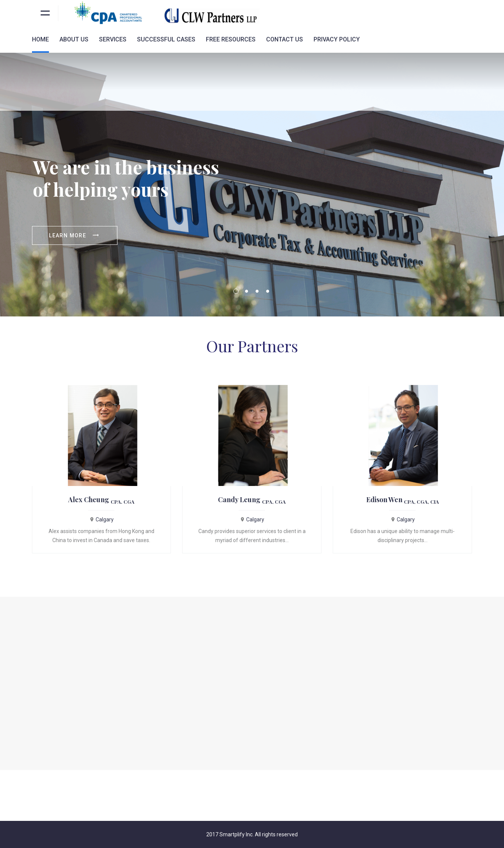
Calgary (101, 519)
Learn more (74, 235)
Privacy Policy (337, 39)
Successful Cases (166, 39)
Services (113, 39)
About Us (74, 39)
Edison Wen (403, 500)
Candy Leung (252, 500)
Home (40, 39)
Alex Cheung (101, 500)
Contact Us (285, 39)
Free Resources (231, 39)
